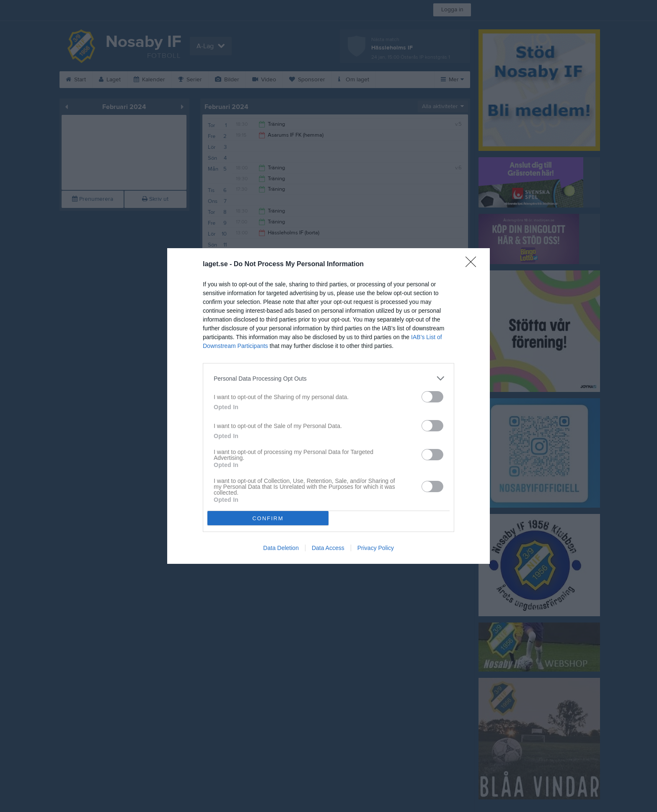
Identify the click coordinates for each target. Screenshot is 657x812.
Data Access (328, 548)
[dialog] (328, 406)
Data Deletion (281, 548)
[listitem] (328, 378)
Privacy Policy (376, 548)
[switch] (432, 397)
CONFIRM (268, 518)
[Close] (473, 265)
